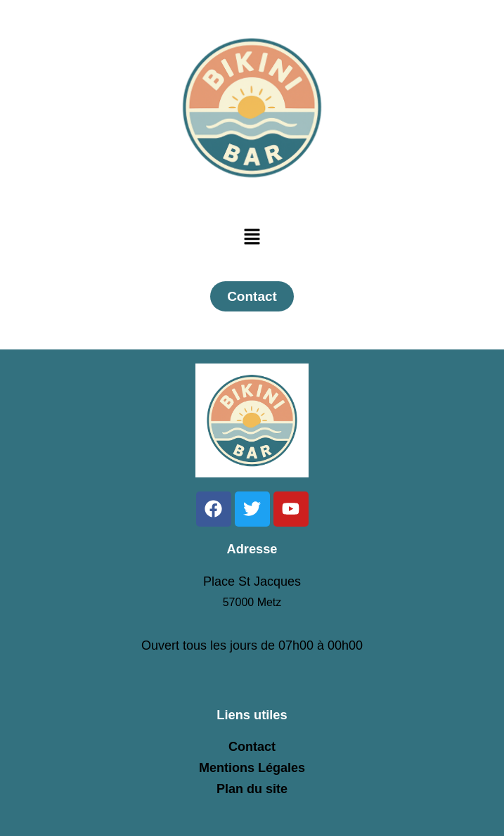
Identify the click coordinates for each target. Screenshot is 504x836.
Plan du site (252, 789)
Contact (252, 747)
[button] (252, 238)
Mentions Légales (252, 768)
